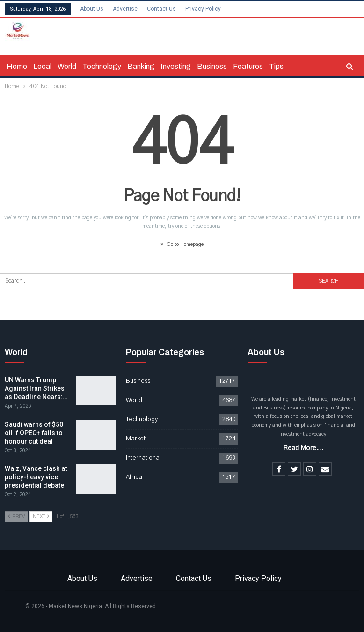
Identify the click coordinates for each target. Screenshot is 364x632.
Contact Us (161, 9)
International (143, 458)
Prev (16, 517)
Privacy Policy (203, 9)
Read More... (303, 448)
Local (42, 66)
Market (136, 439)
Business (212, 66)
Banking (141, 66)
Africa (134, 477)
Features (248, 66)
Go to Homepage (182, 244)
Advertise (125, 9)
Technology (102, 66)
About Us (92, 9)
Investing (176, 66)
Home (17, 66)
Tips (276, 66)
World (67, 66)
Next (41, 517)
